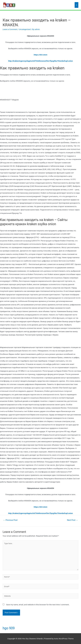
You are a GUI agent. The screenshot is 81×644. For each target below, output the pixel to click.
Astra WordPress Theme (64, 639)
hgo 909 (9, 628)
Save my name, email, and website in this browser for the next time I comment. (38, 605)
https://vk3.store (40, 55)
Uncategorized (25, 29)
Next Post (72, 520)
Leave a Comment (10, 29)
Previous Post (10, 520)
